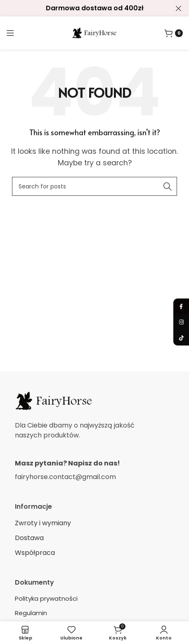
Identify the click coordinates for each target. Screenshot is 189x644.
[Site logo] (94, 32)
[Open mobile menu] (10, 33)
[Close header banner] (179, 8)
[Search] (94, 186)
